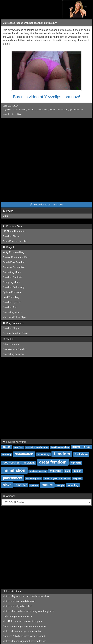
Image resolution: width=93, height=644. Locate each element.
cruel (53, 110)
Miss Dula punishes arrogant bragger (22, 621)
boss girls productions (37, 447)
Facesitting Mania (12, 272)
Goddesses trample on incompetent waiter (25, 626)
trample (60, 485)
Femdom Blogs (11, 328)
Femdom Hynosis (12, 302)
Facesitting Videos (12, 312)
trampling (73, 485)
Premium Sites (12, 226)
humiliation (63, 110)
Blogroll (8, 247)
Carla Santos (19, 110)
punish (6, 114)
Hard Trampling (11, 297)
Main (5, 216)
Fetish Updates (11, 344)
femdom (62, 454)
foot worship (11, 463)
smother (21, 485)
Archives (9, 496)
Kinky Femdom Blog (13, 252)
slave (7, 485)
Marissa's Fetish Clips (14, 317)
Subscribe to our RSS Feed (46, 205)
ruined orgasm (33, 478)
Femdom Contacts (12, 277)
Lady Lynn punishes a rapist (18, 616)
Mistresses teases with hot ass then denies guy (30, 23)
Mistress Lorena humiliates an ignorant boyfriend (28, 611)
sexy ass (77, 478)
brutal (76, 447)
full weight (29, 463)
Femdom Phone (11, 236)
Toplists (8, 339)
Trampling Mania (11, 282)
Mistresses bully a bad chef (17, 606)
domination (24, 454)
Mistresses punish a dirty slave (19, 601)
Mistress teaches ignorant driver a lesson (24, 641)
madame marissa (38, 471)
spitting (34, 485)
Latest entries (12, 591)
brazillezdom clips (60, 447)
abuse (7, 447)
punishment (42, 110)
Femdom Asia (10, 307)
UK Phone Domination (14, 231)
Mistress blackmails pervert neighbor (22, 631)
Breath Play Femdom (14, 262)
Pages (8, 211)
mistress (56, 471)
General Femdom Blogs (15, 333)
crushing (6, 455)
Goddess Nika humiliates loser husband (24, 636)
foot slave (81, 454)
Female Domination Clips (16, 257)
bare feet (18, 447)
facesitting (17, 114)
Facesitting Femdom (13, 354)
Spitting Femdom (12, 292)
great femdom (76, 110)
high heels (76, 463)
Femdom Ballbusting (14, 287)
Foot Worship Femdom (15, 349)
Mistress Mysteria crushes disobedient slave (26, 596)
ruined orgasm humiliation (57, 478)
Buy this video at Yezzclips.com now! (47, 97)
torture (31, 110)
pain (68, 471)
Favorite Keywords (14, 442)
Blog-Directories (13, 323)
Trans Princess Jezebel (15, 241)
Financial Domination (14, 267)
